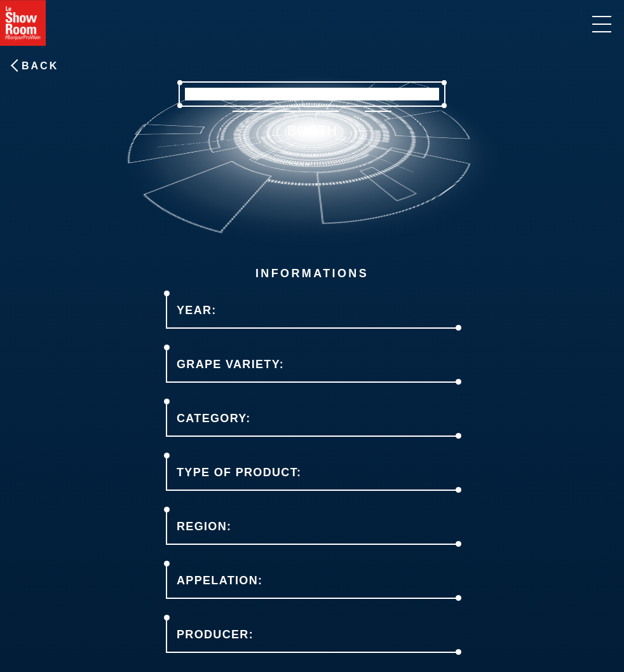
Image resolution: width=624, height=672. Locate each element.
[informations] (602, 24)
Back (40, 66)
